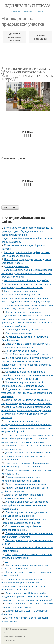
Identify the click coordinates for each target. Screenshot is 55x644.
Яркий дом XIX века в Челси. (21, 351)
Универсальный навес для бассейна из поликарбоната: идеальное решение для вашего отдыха (25, 505)
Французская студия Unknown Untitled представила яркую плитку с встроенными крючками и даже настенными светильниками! (27, 597)
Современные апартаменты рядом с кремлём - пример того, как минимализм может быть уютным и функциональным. (27, 375)
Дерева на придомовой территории (14, 37)
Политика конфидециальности (15, 636)
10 (7, 562)
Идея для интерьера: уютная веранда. (26, 484)
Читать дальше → (10, 208)
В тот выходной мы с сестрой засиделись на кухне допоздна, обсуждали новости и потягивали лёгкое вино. (27, 231)
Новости (28, 11)
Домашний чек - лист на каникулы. (24, 312)
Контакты (8, 633)
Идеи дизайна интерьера (27, 6)
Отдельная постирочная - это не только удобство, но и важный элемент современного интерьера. (27, 393)
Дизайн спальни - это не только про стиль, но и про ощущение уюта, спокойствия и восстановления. (27, 456)
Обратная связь (10, 640)
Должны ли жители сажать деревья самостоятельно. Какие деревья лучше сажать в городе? (27, 74)
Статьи (39, 11)
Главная (16, 11)
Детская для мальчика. (17, 266)
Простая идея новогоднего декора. (24, 330)
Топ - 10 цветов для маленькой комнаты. (28, 354)
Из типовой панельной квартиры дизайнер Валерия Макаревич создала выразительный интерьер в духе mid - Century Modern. (26, 284)
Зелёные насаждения (40, 37)
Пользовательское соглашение (23, 633)
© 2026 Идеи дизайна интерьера (16, 629)
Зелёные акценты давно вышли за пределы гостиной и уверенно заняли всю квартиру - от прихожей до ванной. (27, 273)
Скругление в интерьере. (19, 333)
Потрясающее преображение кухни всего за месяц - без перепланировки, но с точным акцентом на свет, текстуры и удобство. (27, 439)
